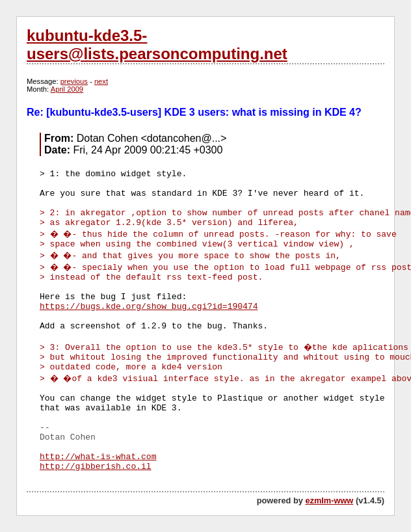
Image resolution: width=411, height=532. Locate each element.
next (101, 81)
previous (74, 81)
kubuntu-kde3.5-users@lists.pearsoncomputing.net (157, 45)
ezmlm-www (329, 500)
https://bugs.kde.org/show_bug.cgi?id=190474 (149, 307)
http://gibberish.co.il (96, 467)
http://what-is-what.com (98, 457)
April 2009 (67, 89)
